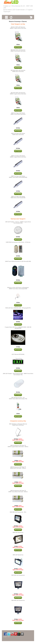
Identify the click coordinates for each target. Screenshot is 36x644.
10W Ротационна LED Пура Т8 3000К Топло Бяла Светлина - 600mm (18, 491)
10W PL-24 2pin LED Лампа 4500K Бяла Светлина (18, 134)
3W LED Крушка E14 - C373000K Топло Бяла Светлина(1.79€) (18, 398)
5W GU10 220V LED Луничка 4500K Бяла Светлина (18, 71)
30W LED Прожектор (18, 555)
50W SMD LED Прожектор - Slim (18, 512)
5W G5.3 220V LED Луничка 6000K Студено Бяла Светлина (18, 28)
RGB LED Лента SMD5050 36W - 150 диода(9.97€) (18, 308)
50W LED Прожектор (18, 532)
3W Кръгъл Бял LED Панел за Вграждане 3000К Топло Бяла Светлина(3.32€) (18, 288)
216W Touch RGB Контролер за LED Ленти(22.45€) (18, 261)
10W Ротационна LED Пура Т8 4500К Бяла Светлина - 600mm (18, 468)
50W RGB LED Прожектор (18, 575)
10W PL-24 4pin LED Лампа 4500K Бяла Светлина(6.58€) (18, 197)
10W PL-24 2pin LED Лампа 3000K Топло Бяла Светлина (18, 114)
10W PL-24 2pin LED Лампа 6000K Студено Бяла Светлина (18, 156)
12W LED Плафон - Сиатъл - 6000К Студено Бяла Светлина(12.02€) (18, 222)
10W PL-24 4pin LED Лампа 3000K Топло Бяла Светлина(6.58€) (18, 177)
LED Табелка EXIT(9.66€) (18, 354)
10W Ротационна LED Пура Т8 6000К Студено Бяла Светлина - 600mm (18, 446)
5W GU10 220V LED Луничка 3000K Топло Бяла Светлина (18, 51)
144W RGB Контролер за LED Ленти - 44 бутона (18, 242)
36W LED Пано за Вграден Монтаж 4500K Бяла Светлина (18, 425)
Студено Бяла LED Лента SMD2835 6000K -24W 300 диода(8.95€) (18, 328)
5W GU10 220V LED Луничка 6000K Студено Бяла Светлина (18, 93)
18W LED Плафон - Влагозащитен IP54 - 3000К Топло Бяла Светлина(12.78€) (18, 374)
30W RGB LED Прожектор (18, 600)
